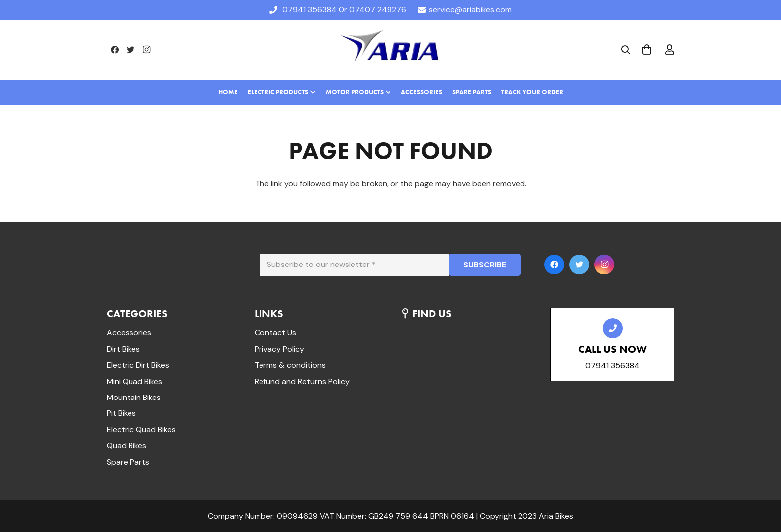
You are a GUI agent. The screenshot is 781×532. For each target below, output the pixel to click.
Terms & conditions (290, 365)
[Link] (390, 50)
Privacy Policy (279, 349)
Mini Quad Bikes (134, 381)
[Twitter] (130, 50)
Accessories (129, 332)
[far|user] (670, 50)
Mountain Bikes (134, 397)
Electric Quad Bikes (141, 430)
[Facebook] (115, 50)
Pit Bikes (121, 413)
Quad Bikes (127, 446)
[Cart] (647, 50)
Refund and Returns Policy (302, 381)
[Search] (626, 50)
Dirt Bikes (123, 349)
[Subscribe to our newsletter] (355, 265)
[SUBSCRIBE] (485, 265)
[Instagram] (146, 50)
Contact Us (275, 332)
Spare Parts (128, 462)
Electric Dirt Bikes (138, 365)
